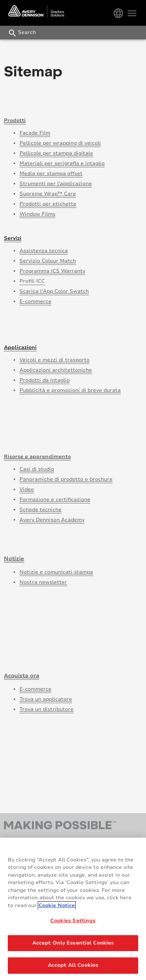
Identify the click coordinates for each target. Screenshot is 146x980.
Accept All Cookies (73, 965)
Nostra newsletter (43, 582)
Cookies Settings (73, 921)
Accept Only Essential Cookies (73, 943)
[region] (73, 909)
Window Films (37, 214)
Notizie (14, 559)
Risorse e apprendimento (37, 457)
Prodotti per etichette (48, 204)
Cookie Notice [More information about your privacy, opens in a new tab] (57, 906)
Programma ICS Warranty (52, 271)
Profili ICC (32, 281)
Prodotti (15, 121)
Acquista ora (22, 676)
